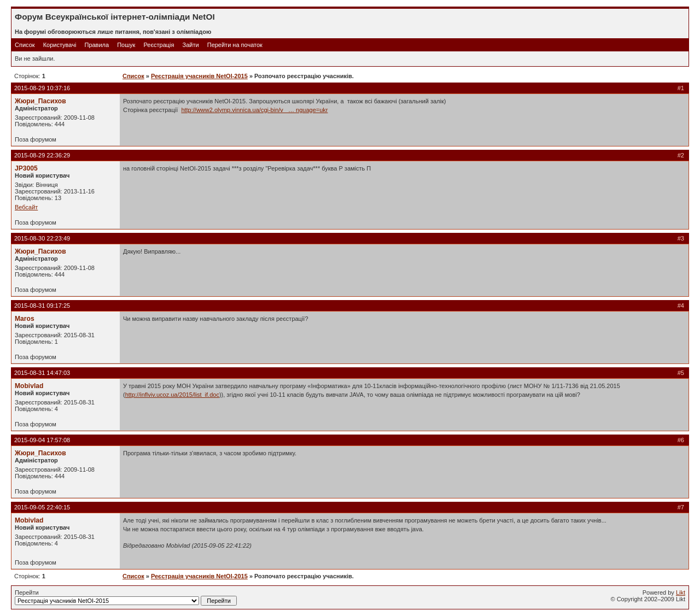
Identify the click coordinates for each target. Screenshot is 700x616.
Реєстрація (159, 45)
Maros (25, 319)
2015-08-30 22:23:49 (42, 238)
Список (25, 45)
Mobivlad (29, 386)
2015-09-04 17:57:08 (42, 440)
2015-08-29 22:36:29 (42, 155)
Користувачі (60, 45)
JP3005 (26, 168)
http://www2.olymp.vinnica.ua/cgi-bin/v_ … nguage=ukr (254, 110)
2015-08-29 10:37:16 (42, 88)
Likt (681, 592)
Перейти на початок (235, 45)
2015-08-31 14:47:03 (42, 373)
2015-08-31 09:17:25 (42, 306)
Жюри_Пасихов (40, 101)
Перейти (126, 597)
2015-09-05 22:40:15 (42, 507)
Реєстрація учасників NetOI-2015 (199, 76)
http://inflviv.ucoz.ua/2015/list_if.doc (172, 395)
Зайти (191, 45)
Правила (97, 45)
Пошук (126, 45)
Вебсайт (26, 207)
